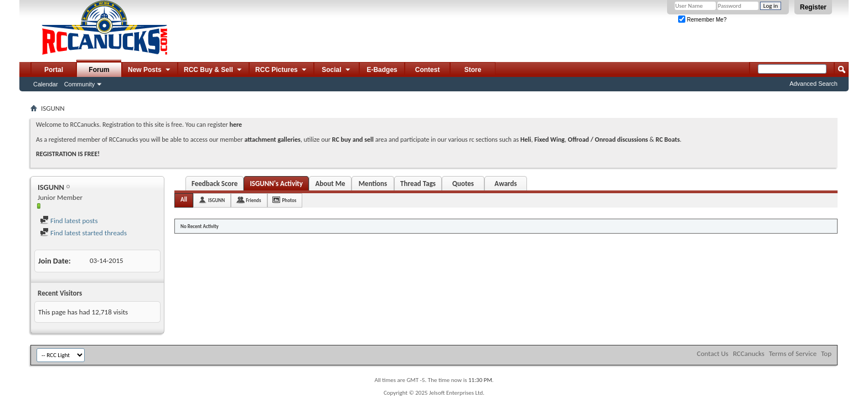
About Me (330, 184)
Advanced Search (813, 84)
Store (473, 70)
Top (826, 353)
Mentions (373, 184)
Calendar (46, 84)
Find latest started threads (83, 233)
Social (337, 70)
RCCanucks (749, 353)
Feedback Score (215, 184)
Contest (428, 70)
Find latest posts (69, 221)
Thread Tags (418, 184)
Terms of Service (793, 353)
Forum (99, 70)
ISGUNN (216, 200)
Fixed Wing (549, 140)
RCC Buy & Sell (213, 70)
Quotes (463, 184)
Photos (290, 200)
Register (813, 7)
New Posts (150, 70)
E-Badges (382, 70)
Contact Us (713, 353)
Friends (253, 200)
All (184, 200)
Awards (505, 184)
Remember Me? (702, 20)
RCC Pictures (281, 70)
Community (80, 84)
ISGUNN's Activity (276, 184)
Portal (54, 70)
